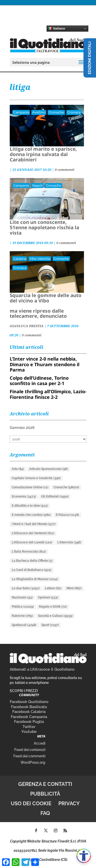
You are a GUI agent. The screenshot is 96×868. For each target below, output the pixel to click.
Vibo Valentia (40, 259)
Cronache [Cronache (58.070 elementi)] (66, 487)
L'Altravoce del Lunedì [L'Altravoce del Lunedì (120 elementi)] (32, 542)
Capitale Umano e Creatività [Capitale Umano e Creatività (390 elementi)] (36, 478)
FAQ (45, 813)
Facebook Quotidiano (29, 702)
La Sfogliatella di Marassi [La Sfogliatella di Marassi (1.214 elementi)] (35, 579)
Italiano (57, 29)
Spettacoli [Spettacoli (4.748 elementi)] (24, 625)
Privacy (69, 803)
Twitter (29, 727)
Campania (21, 112)
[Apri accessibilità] (84, 856)
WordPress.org (33, 762)
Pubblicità (45, 794)
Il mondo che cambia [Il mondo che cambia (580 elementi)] (31, 515)
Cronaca (74, 112)
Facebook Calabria (29, 712)
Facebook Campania (29, 717)
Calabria (20, 259)
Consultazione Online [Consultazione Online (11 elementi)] (30, 487)
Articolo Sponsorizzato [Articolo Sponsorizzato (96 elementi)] (49, 469)
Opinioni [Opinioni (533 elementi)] (48, 597)
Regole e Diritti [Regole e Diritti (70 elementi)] (53, 607)
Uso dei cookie (31, 803)
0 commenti (65, 170)
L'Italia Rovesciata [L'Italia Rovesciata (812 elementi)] (29, 552)
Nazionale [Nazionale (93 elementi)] (22, 597)
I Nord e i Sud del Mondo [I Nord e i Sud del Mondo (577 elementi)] (34, 524)
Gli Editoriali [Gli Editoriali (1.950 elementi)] (55, 496)
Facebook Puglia (29, 722)
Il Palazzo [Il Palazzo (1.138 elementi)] (67, 515)
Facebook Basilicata (29, 707)
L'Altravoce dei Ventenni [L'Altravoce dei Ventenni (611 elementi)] (33, 533)
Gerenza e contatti (45, 784)
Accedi (40, 743)
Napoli (37, 186)
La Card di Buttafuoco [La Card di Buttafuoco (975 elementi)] (32, 570)
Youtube (29, 732)
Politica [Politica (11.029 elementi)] (23, 607)
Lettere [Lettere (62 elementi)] (53, 588)
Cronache (56, 112)
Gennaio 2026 (22, 428)
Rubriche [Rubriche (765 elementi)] (22, 616)
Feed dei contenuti (30, 750)
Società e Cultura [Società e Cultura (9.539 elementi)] (55, 616)
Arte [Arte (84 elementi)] (18, 469)
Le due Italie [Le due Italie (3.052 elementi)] (26, 588)
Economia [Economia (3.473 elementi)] (24, 496)
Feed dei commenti (29, 756)
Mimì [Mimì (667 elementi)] (74, 588)
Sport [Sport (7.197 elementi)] (50, 625)
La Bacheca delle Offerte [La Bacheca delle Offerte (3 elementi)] (32, 561)
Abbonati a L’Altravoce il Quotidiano (42, 669)
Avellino (39, 112)
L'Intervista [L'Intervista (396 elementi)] (69, 542)
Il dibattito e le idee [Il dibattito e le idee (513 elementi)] (30, 506)
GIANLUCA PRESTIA (27, 326)
